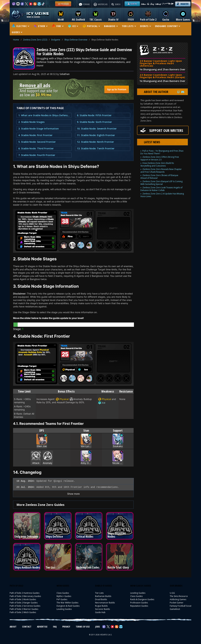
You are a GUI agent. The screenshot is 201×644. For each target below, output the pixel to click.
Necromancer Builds (105, 603)
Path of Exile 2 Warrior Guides (24, 609)
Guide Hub (100, 612)
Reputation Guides (139, 606)
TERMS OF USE (83, 627)
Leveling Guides (64, 609)
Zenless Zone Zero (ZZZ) (35, 40)
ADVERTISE (42, 627)
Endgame (56, 40)
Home (16, 40)
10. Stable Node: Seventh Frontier (97, 129)
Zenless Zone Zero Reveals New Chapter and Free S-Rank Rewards (161, 171)
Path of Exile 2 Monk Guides (23, 599)
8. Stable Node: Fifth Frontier (94, 115)
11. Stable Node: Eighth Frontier (96, 135)
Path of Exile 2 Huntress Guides (25, 593)
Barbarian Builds (103, 596)
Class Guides (63, 593)
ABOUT (13, 627)
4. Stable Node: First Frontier (35, 135)
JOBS (98, 627)
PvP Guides (62, 599)
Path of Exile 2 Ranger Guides (24, 603)
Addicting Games (178, 599)
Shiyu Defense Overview (76, 40)
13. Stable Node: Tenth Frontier (96, 148)
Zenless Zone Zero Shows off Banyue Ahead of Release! (159, 177)
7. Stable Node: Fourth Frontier (37, 155)
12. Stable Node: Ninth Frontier (95, 142)
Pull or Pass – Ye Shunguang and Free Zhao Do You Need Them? (162, 152)
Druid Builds (101, 599)
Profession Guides (139, 603)
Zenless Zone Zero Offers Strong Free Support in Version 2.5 (160, 158)
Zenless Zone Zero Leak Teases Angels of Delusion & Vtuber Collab (161, 189)
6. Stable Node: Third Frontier (36, 148)
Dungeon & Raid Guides (68, 606)
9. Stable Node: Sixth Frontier (94, 122)
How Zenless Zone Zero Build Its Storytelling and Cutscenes (157, 164)
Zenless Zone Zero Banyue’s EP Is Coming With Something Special (161, 183)
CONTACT (27, 627)
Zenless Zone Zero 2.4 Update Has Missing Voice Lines (162, 195)
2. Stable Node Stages (31, 122)
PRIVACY (66, 627)
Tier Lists (99, 593)
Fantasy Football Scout (181, 606)
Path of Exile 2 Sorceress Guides (25, 606)
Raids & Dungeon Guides (142, 599)
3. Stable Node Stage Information (39, 129)
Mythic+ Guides (64, 596)
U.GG (172, 593)
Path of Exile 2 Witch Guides (23, 612)
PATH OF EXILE (16, 586)
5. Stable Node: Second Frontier (37, 142)
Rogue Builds (101, 606)
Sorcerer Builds (102, 609)
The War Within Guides (67, 603)
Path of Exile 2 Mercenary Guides (25, 596)
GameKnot (175, 609)
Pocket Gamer (177, 603)
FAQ (55, 627)
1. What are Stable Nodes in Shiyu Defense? (44, 115)
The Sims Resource (179, 596)
